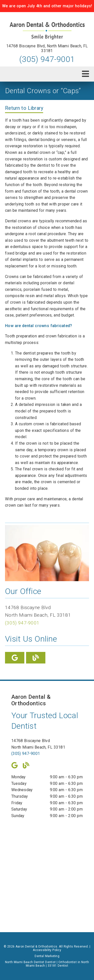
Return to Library (24, 108)
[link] (47, 31)
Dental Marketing (47, 956)
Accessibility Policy (47, 950)
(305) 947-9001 (47, 59)
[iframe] (47, 872)
